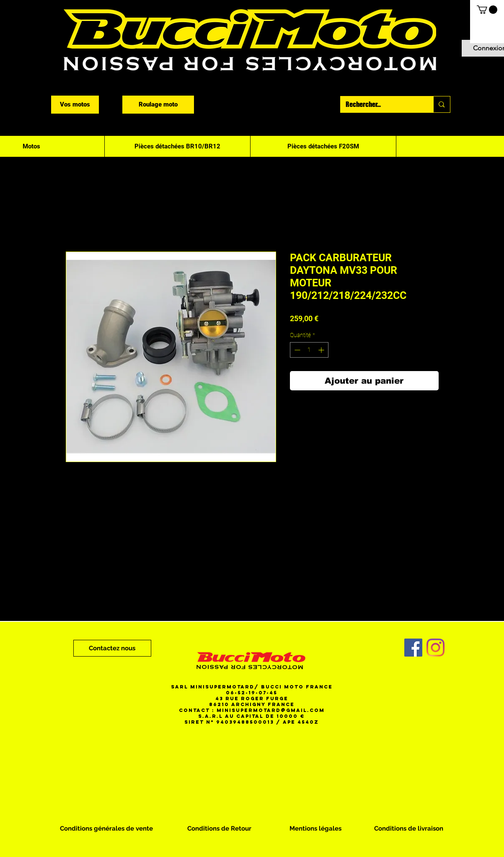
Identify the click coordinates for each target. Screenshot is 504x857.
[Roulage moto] (158, 105)
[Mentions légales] (315, 828)
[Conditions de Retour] (219, 828)
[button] (487, 10)
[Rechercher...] (381, 104)
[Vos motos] (75, 105)
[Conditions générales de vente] (106, 828)
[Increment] (322, 350)
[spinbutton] (309, 350)
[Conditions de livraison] (409, 828)
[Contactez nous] (112, 648)
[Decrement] (296, 350)
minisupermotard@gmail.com (271, 710)
